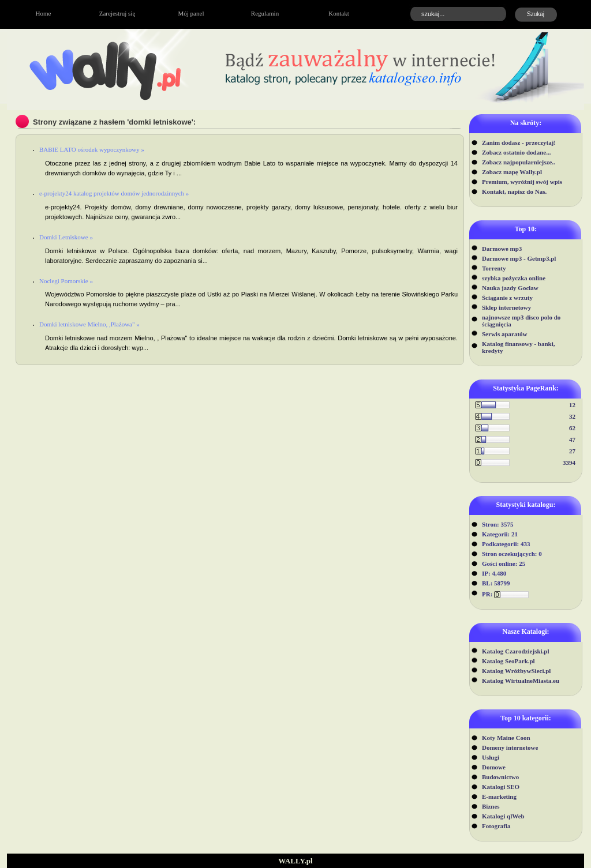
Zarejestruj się (117, 13)
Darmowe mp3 (502, 249)
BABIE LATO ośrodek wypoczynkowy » (92, 149)
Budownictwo (500, 777)
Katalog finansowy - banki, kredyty (519, 347)
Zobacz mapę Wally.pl (512, 172)
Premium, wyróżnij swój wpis (522, 182)
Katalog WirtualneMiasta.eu (521, 681)
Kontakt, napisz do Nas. (514, 191)
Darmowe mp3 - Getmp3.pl (519, 258)
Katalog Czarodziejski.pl (516, 651)
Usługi (491, 757)
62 (572, 428)
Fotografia (496, 826)
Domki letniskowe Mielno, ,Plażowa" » (89, 324)
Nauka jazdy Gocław (510, 288)
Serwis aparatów (505, 334)
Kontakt (338, 13)
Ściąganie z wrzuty (507, 298)
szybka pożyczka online (514, 278)
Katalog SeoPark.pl (508, 661)
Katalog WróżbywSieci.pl (516, 671)
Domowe (494, 767)
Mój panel (191, 13)
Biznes (491, 806)
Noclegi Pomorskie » (66, 281)
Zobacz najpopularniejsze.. (519, 162)
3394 (569, 463)
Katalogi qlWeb (503, 816)
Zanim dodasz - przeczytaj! (519, 142)
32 (572, 416)
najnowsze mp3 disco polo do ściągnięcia (521, 321)
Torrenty (494, 268)
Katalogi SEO (501, 787)
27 (572, 451)
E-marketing (499, 796)
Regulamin (265, 13)
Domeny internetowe (510, 747)
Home (44, 13)
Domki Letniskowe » (66, 237)
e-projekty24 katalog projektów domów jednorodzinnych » (114, 193)
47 (572, 439)
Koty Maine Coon (506, 738)
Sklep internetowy (506, 307)
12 (572, 405)
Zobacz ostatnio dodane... (517, 152)
